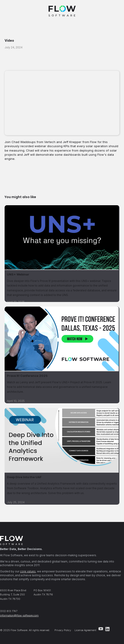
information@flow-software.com (19, 615)
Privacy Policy (63, 630)
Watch (31, 401)
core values (28, 571)
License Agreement (85, 630)
